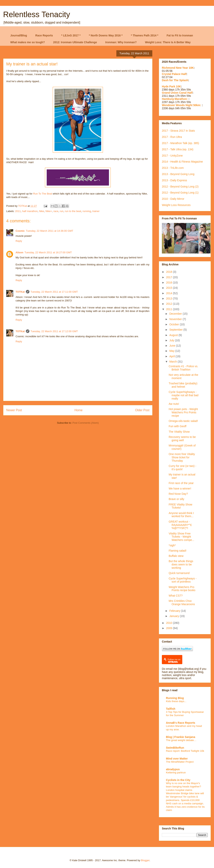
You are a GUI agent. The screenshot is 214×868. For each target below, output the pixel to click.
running (87, 211)
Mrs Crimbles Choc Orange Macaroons (182, 603)
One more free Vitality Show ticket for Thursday (182, 457)
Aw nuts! (174, 404)
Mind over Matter (177, 759)
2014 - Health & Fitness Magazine (182, 162)
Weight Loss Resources (176, 205)
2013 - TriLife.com (173, 168)
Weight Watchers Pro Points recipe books (182, 589)
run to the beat (73, 211)
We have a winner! (180, 489)
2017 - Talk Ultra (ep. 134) (178, 149)
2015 (170, 288)
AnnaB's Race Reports (181, 723)
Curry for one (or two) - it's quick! (182, 468)
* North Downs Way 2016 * (106, 35)
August (174, 335)
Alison (19, 252)
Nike (41, 211)
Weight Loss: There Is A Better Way (168, 42)
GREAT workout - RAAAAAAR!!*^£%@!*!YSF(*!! (180, 525)
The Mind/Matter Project (180, 762)
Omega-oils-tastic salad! (183, 421)
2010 (170, 623)
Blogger (145, 860)
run (62, 211)
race (56, 211)
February (175, 611)
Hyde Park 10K (171, 86)
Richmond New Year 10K (178, 68)
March (173, 362)
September (176, 330)
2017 (170, 277)
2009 (170, 628)
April (172, 356)
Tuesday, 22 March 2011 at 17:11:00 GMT (54, 292)
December (176, 314)
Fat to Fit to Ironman (180, 35)
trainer (96, 211)
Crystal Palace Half (174, 74)
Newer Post (14, 410)
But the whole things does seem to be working (181, 564)
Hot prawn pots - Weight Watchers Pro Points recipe (183, 412)
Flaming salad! (178, 551)
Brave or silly (176, 499)
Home (79, 410)
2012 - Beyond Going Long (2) (180, 187)
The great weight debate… (181, 740)
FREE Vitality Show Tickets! (180, 506)
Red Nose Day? (178, 494)
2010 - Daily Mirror (173, 199)
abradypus (173, 769)
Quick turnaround (179, 573)
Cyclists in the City (178, 780)
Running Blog (175, 698)
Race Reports (44, 35)
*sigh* (172, 545)
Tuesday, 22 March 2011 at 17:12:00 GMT (54, 331)
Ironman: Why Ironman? (121, 42)
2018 (170, 272)
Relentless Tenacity (37, 14)
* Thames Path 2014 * (145, 35)
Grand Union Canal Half (177, 93)
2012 (170, 304)
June (173, 346)
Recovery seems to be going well (182, 439)
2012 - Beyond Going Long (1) (180, 193)
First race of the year (181, 483)
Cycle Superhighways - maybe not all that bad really (184, 395)
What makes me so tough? (28, 42)
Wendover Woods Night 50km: (182, 105)
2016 (170, 283)
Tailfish (171, 709)
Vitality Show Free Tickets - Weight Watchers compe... (181, 537)
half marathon (30, 211)
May (172, 351)
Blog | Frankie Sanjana (181, 737)
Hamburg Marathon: (175, 99)
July (172, 340)
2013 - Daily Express (174, 180)
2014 (170, 293)
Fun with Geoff (178, 426)
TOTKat (20, 292)
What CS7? (176, 596)
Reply (19, 241)
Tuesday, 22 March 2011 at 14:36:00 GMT (50, 231)
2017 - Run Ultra (172, 137)
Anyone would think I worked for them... (181, 515)
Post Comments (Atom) (86, 423)
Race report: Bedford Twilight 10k (185, 751)
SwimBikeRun (175, 748)
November (176, 319)
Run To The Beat (43, 194)
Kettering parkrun (176, 772)
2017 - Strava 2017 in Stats (178, 131)
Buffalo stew (176, 556)
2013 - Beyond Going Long (178, 174)
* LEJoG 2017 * (71, 35)
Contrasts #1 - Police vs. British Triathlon (183, 368)
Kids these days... (176, 701)
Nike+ (49, 211)
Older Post (142, 410)
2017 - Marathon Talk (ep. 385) (180, 143)
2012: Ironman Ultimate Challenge (75, 42)
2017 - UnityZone (172, 156)
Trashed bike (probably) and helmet (183, 385)
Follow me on (174, 661)
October (175, 324)
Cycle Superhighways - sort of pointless (183, 580)
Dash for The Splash (175, 80)
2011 (18, 211)
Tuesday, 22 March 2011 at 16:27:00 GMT (48, 252)
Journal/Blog (19, 35)
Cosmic (20, 231)
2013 (170, 298)
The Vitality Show (179, 432)
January (175, 616)
